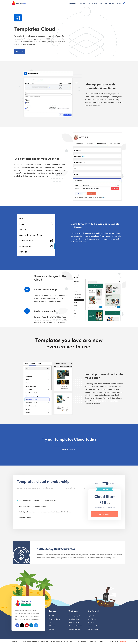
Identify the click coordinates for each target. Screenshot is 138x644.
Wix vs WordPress (74, 629)
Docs (51, 623)
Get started (20, 51)
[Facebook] (17, 626)
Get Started (105, 514)
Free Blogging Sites (75, 616)
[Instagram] (37, 626)
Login (119, 3)
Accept (123, 641)
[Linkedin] (32, 626)
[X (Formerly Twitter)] (22, 626)
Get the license (68, 449)
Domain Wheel (93, 629)
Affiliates (52, 626)
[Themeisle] (19, 3)
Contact (52, 629)
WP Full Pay (92, 619)
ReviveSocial (92, 626)
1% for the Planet (54, 619)
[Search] (124, 3)
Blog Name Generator (76, 626)
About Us (103, 3)
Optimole (91, 616)
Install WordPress (74, 619)
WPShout (91, 623)
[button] (76, 3)
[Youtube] (27, 626)
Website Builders (74, 623)
